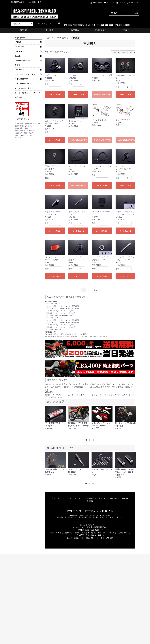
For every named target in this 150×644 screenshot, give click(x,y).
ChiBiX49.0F (20, 70)
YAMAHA (19, 51)
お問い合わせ (114, 498)
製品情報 (24, 30)
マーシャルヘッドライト (25, 74)
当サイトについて (58, 498)
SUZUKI (18, 56)
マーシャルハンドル (23, 88)
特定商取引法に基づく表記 (97, 498)
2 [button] (90, 440)
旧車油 (17, 65)
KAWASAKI (20, 47)
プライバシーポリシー (76, 498)
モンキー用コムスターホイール (28, 93)
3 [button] (94, 440)
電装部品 (76, 38)
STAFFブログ (101, 30)
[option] (55, 419)
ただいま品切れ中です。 (103, 95)
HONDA (18, 42)
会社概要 (49, 30)
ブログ (126, 30)
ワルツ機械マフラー (24, 79)
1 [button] (87, 440)
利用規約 (125, 498)
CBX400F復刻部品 (23, 61)
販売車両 (75, 30)
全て (49, 38)
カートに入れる (55, 95)
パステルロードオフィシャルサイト (90, 511)
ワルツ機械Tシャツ (23, 84)
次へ (95, 290)
